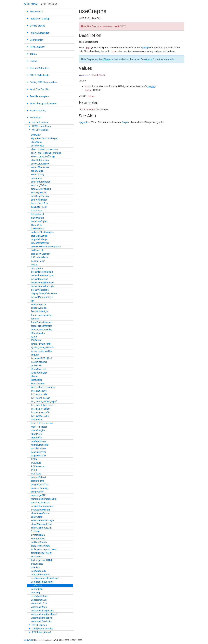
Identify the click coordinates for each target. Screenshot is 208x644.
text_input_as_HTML (42, 560)
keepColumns (38, 384)
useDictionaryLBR (40, 575)
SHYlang (35, 531)
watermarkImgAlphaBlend (44, 614)
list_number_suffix (40, 412)
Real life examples (39, 96)
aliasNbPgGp (38, 146)
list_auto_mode (39, 394)
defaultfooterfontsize (42, 272)
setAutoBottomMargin (42, 506)
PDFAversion (38, 466)
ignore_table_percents (43, 348)
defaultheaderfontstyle (43, 286)
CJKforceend (38, 229)
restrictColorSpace (41, 502)
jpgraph (146, 48)
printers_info (38, 481)
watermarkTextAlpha (41, 621)
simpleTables (38, 535)
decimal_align (38, 261)
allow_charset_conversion (44, 149)
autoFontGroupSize (41, 182)
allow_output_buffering (43, 156)
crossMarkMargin (40, 243)
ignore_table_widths (41, 351)
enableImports (38, 304)
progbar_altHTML (40, 484)
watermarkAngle (39, 607)
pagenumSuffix (38, 456)
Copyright (29, 640)
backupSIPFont (39, 207)
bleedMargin (37, 218)
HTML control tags (41, 126)
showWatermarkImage (42, 521)
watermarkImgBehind (42, 618)
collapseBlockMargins (42, 232)
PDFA (34, 459)
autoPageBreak (39, 193)
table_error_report (40, 546)
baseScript (37, 211)
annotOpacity (38, 175)
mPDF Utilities (39, 625)
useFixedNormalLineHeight (45, 578)
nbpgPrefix (37, 434)
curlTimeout (37, 250)
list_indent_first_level (42, 405)
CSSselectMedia (40, 257)
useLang (35, 593)
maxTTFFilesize (39, 427)
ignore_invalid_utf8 (41, 344)
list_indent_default (41, 398)
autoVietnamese (39, 200)
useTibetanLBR (39, 600)
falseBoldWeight (40, 311)
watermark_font (39, 603)
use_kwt (35, 567)
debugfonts (37, 268)
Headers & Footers (40, 68)
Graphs (149, 59)
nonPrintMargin (39, 441)
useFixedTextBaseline (42, 582)
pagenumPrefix (39, 452)
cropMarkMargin (39, 239)
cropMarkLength (39, 236)
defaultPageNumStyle (42, 297)
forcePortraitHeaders (42, 322)
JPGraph (107, 59)
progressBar (37, 492)
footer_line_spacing (41, 315)
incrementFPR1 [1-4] (41, 358)
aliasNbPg (36, 142)
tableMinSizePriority (41, 553)
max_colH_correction (42, 423)
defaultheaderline (40, 290)
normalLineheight (40, 445)
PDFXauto (36, 474)
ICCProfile (36, 340)
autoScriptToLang (40, 196)
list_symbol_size (40, 416)
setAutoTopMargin (40, 510)
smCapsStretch (39, 542)
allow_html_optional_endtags (46, 153)
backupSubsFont (40, 203)
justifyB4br (37, 380)
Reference (35, 118)
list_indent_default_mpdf (44, 402)
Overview (36, 135)
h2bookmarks (38, 333)
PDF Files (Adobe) (41, 632)
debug (34, 265)
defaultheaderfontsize (42, 283)
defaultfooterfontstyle (42, 275)
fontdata (35, 319)
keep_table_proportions (43, 387)
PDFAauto (36, 463)
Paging (33, 61)
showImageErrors (40, 513)
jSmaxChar (36, 366)
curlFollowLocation (41, 254)
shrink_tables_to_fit (41, 528)
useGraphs (36, 585)
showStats (36, 517)
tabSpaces (36, 557)
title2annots (37, 564)
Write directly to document (43, 103)
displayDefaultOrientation (44, 293)
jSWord (35, 376)
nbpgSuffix (36, 438)
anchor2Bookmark (40, 167)
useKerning (37, 589)
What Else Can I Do (40, 89)
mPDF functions (40, 123)
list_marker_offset (41, 409)
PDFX (34, 470)
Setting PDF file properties (43, 82)
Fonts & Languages (40, 33)
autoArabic (36, 178)
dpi (33, 301)
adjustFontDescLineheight (44, 138)
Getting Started (37, 26)
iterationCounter (39, 362)
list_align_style (39, 391)
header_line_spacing (42, 329)
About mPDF (36, 12)
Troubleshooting (38, 111)
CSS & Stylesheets (40, 75)
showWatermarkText (41, 524)
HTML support (37, 47)
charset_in (36, 225)
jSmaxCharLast (39, 369)
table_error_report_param (44, 549)
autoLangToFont (39, 185)
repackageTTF (38, 495)
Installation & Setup (40, 19)
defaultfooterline (40, 279)
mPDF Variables (40, 130)
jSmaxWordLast (39, 373)
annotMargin (37, 171)
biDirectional (37, 214)
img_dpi (35, 355)
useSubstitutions (40, 596)
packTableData (38, 448)
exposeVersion (39, 308)
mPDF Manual (31, 4)
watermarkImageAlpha (42, 611)
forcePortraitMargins (42, 326)
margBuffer (37, 420)
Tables (33, 54)
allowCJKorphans (40, 160)
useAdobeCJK (38, 571)
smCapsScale (38, 539)
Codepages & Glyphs (43, 629)
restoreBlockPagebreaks (44, 499)
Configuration (37, 40)
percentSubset (38, 477)
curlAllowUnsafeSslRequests (46, 247)
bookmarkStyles (39, 221)
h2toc (34, 337)
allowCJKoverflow (40, 164)
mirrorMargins (38, 430)
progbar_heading (40, 488)
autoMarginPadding (41, 189)
